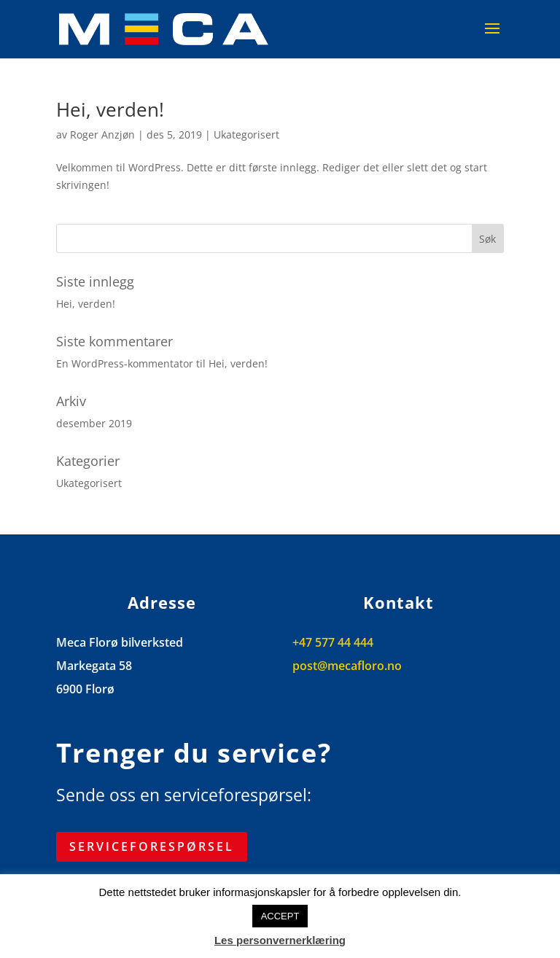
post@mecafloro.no (347, 666)
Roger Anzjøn (102, 135)
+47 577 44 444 (333, 642)
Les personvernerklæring (280, 940)
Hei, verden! (110, 109)
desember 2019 (94, 423)
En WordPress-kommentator (125, 363)
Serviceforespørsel (152, 846)
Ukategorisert (246, 135)
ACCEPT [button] (280, 916)
